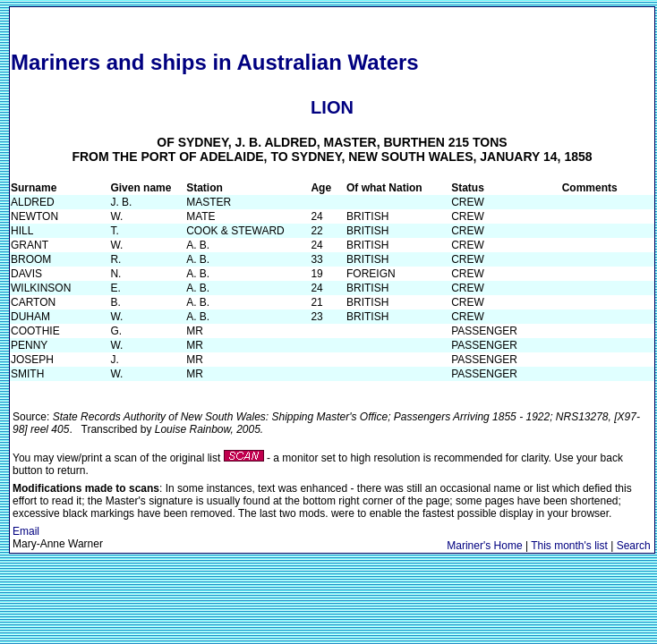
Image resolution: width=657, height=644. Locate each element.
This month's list (569, 546)
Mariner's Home (484, 546)
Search (634, 546)
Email (26, 531)
